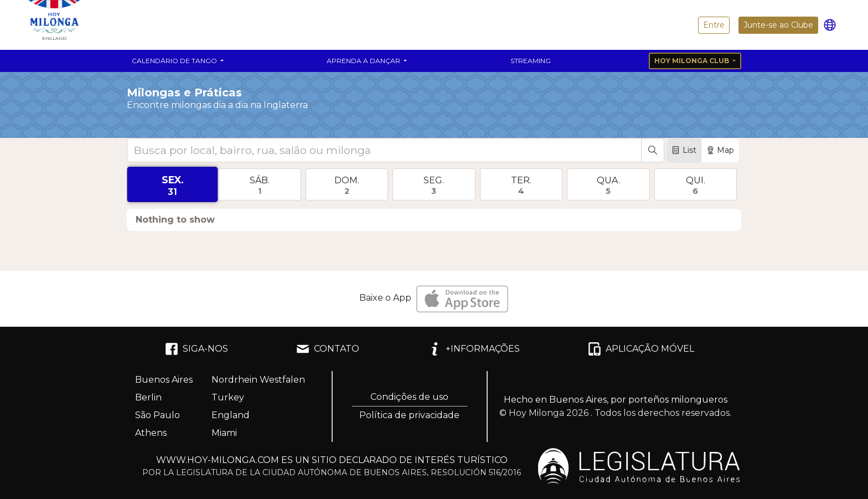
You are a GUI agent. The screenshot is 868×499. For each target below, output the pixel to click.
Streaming (531, 61)
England (231, 415)
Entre (714, 25)
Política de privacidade (409, 415)
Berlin (148, 397)
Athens (151, 433)
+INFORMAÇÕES (474, 349)
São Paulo (157, 415)
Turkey (228, 397)
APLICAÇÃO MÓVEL (641, 349)
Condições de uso (409, 397)
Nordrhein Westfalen (258, 380)
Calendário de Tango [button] (175, 61)
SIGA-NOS (197, 349)
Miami (224, 433)
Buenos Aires (164, 380)
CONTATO (328, 349)
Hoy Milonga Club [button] (693, 61)
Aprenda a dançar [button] (364, 61)
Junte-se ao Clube (778, 25)
